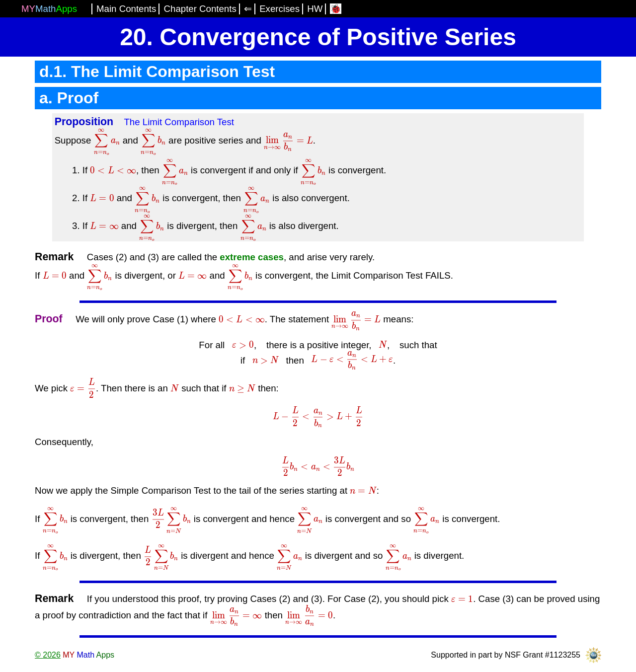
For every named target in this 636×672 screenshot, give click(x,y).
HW (315, 9)
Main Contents (126, 9)
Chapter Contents (200, 9)
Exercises (279, 9)
